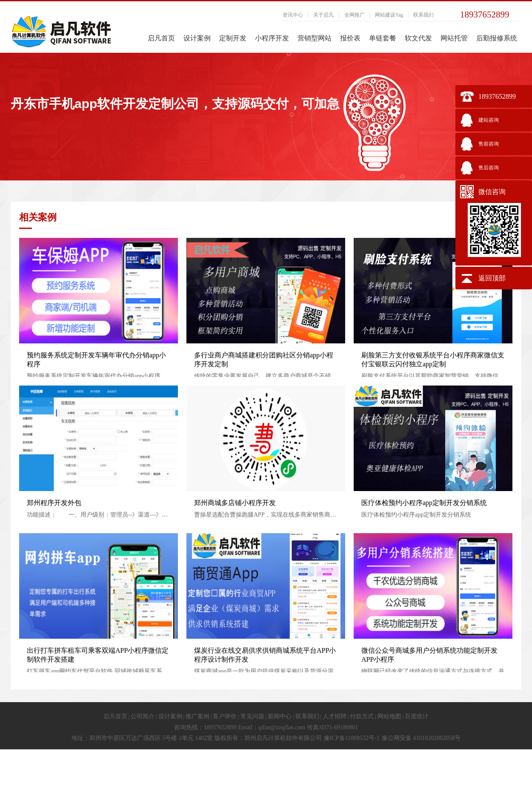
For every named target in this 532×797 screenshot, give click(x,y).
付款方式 (362, 716)
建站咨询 (489, 120)
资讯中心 (293, 15)
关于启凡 (323, 15)
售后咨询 (489, 168)
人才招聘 (335, 716)
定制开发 (233, 38)
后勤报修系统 (497, 38)
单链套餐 (383, 38)
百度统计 (417, 716)
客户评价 (225, 716)
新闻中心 (280, 716)
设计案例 (197, 38)
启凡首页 (161, 38)
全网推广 (355, 15)
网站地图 (389, 716)
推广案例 (197, 716)
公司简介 (143, 716)
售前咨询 (489, 144)
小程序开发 (272, 38)
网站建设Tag (389, 15)
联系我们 (423, 15)
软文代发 (418, 38)
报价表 (350, 38)
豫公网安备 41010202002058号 (421, 738)
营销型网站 (315, 38)
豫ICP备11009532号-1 (352, 738)
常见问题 (252, 716)
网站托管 (454, 38)
